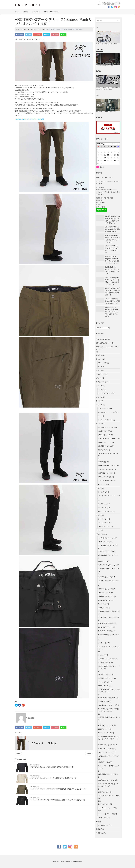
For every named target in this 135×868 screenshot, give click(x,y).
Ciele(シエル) (102, 604)
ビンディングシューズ (105, 393)
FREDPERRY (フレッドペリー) (108, 617)
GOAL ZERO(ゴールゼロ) (106, 623)
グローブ (99, 378)
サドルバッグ (102, 492)
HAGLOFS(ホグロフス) (105, 631)
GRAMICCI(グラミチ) (105, 627)
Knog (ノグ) (102, 655)
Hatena (47, 35)
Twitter (29, 35)
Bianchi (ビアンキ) (104, 431)
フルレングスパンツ (104, 527)
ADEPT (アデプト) (104, 542)
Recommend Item (102, 339)
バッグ (98, 488)
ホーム (17, 12)
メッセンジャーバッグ (105, 511)
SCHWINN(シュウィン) (105, 473)
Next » (89, 754)
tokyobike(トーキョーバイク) (107, 808)
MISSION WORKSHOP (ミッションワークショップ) (109, 691)
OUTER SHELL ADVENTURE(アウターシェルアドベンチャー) (109, 738)
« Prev (18, 754)
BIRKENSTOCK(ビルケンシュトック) (108, 570)
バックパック (102, 508)
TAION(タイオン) (103, 792)
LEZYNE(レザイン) (104, 662)
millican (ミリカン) (104, 682)
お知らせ (99, 355)
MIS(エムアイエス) (104, 686)
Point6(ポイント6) (104, 762)
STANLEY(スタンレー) (104, 343)
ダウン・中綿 (102, 363)
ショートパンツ (103, 523)
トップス (99, 405)
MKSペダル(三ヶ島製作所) (106, 698)
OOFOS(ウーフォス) (105, 733)
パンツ (98, 515)
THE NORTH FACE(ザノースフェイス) (109, 797)
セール (98, 401)
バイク (98, 424)
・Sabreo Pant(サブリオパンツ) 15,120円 (29, 119)
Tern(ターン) (102, 484)
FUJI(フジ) (101, 462)
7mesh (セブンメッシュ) (106, 538)
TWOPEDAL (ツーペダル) (65, 862)
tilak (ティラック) (103, 804)
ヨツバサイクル (101, 818)
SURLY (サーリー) (104, 477)
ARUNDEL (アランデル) (106, 551)
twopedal (31, 718)
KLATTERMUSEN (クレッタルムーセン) (109, 648)
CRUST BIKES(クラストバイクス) (108, 455)
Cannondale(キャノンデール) (107, 439)
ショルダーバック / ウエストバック (109, 497)
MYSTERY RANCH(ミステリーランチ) (109, 718)
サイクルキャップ (104, 825)
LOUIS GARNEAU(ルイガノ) (107, 466)
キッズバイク (100, 374)
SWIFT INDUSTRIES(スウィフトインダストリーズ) (109, 785)
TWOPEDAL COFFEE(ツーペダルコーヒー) (107, 348)
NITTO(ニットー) (103, 729)
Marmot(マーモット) (104, 674)
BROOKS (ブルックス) (105, 589)
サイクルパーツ (101, 382)
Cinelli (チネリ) (103, 450)
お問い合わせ (36, 12)
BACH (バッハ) (103, 561)
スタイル (99, 397)
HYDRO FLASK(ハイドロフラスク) (108, 636)
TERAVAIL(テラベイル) (105, 481)
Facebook (19, 35)
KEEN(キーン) (102, 643)
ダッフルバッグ (103, 504)
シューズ (99, 386)
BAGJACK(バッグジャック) (107, 565)
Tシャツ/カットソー (104, 409)
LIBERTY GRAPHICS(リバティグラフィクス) (109, 667)
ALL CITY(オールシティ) (106, 427)
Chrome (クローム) (104, 600)
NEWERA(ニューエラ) (105, 725)
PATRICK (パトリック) (105, 749)
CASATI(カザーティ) (104, 442)
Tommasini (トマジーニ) (106, 814)
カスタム (99, 370)
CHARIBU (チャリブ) (105, 446)
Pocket (56, 35)
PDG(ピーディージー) (105, 752)
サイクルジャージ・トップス (107, 412)
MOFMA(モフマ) (103, 701)
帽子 (97, 822)
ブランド (99, 534)
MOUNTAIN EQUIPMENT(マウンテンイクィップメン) (109, 710)
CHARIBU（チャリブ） (105, 596)
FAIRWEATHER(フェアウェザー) (109, 611)
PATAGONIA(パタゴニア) (106, 745)
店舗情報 (25, 12)
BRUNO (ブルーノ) (104, 435)
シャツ (100, 416)
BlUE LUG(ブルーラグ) (105, 577)
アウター (99, 359)
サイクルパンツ (103, 519)
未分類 (98, 833)
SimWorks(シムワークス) (106, 780)
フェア (98, 530)
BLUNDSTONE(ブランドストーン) (108, 582)
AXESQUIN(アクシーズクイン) (108, 555)
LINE (64, 35)
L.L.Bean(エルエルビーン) (106, 659)
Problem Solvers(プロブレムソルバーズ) (109, 767)
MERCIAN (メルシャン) (106, 469)
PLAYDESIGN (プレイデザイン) (108, 756)
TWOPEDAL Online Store (51, 12)
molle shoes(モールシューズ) (107, 705)
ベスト (100, 367)
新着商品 (99, 829)
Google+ (38, 35)
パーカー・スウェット (105, 420)
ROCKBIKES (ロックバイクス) (108, 774)
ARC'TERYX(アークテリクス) (37, 39)
